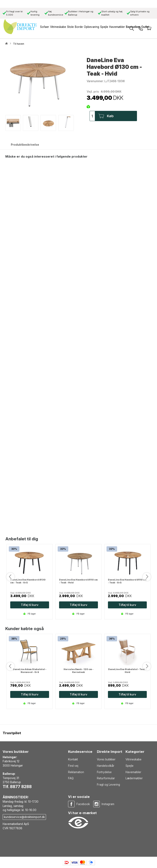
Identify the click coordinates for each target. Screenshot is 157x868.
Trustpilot (12, 733)
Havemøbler (133, 772)
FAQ (71, 778)
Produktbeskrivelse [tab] (25, 145)
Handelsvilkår (106, 766)
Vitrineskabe (133, 759)
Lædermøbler (134, 778)
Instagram (108, 804)
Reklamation (76, 772)
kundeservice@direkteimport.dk (24, 817)
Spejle (130, 766)
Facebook (83, 804)
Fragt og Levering (108, 785)
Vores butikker (106, 759)
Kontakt (73, 759)
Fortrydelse (104, 772)
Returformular (106, 778)
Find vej (73, 766)
